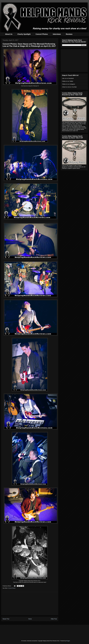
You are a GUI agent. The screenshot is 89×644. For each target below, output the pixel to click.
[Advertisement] (30, 604)
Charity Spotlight (24, 34)
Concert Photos (42, 34)
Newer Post (6, 619)
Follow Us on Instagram (69, 84)
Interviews (57, 34)
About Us (9, 34)
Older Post (54, 619)
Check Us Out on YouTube (69, 87)
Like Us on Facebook (68, 78)
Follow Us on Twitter (68, 81)
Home (30, 619)
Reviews (69, 34)
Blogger (68, 641)
